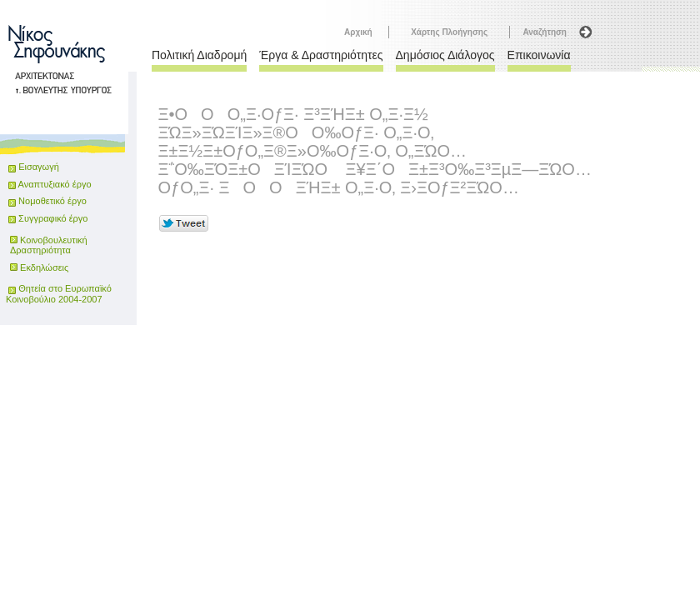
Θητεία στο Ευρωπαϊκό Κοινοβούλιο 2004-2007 (59, 294)
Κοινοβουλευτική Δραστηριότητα (49, 245)
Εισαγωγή (39, 167)
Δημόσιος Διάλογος (445, 55)
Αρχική (358, 32)
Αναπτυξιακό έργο (50, 184)
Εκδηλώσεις (44, 267)
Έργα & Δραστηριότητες (321, 55)
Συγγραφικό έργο (48, 218)
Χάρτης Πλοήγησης (449, 32)
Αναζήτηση (545, 32)
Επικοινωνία (539, 55)
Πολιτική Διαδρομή (199, 55)
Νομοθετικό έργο (47, 201)
